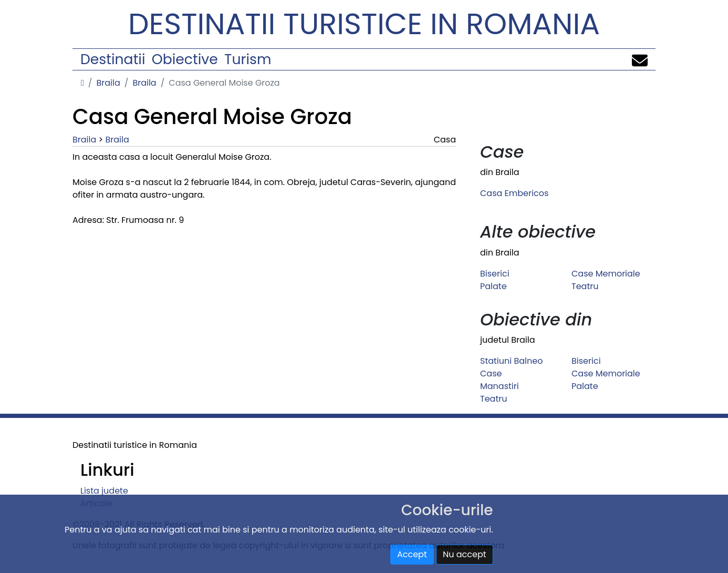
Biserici (495, 274)
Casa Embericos (514, 193)
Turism (248, 59)
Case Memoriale (606, 274)
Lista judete (104, 491)
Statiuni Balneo (511, 361)
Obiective (185, 59)
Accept (412, 554)
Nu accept (465, 554)
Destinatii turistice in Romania (364, 24)
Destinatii (113, 59)
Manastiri (500, 386)
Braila (108, 83)
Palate (493, 286)
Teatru (585, 286)
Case (491, 374)
